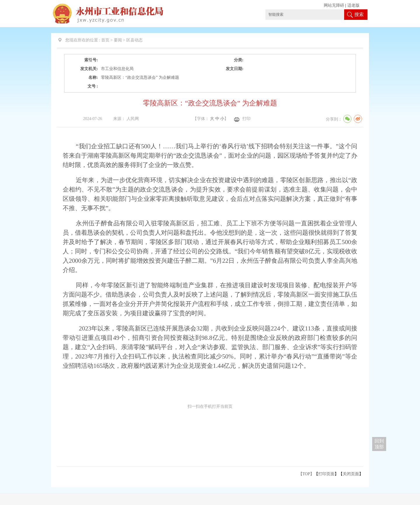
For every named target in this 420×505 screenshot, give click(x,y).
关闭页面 (351, 474)
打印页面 (326, 474)
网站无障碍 (334, 5)
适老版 (353, 5)
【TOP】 (306, 474)
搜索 (359, 14)
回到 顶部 (379, 444)
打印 (246, 119)
